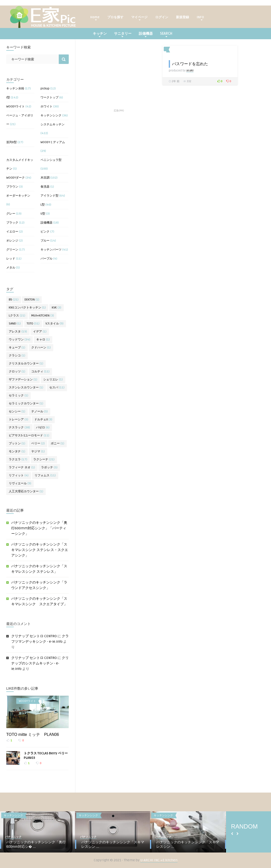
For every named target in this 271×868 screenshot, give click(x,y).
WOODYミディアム (53, 142)
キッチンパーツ (51, 250)
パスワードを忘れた (190, 64)
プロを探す (115, 17)
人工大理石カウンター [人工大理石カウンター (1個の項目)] (26, 491)
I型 (8, 98)
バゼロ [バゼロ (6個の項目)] (43, 428)
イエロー (12, 232)
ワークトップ (49, 98)
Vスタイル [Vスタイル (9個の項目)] (54, 324)
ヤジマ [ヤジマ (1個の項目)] (38, 451)
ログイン (162, 17)
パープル (46, 259)
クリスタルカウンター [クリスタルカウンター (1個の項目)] (26, 364)
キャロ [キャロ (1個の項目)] (43, 340)
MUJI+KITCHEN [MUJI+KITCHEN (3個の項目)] (43, 316)
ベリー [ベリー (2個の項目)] (38, 443)
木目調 (45, 178)
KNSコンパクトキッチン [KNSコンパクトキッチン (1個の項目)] (27, 308)
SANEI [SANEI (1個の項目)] (15, 324)
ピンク (45, 232)
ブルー (45, 241)
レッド (11, 259)
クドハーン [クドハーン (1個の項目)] (41, 348)
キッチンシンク (51, 116)
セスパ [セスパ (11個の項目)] (57, 388)
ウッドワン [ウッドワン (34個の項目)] (19, 340)
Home (95, 18)
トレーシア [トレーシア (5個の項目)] (18, 420)
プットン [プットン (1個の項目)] (17, 443)
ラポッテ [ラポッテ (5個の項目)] (49, 467)
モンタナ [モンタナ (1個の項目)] (17, 451)
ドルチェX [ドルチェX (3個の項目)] (43, 420)
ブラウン (12, 187)
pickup (45, 89)
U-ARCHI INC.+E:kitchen (159, 860)
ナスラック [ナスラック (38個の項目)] (19, 428)
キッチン (100, 34)
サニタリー (123, 34)
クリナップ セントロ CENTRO (34, 636)
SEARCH (166, 34)
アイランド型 (49, 196)
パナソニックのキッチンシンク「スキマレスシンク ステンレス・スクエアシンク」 (40, 550)
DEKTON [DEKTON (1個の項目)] (32, 300)
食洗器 (45, 187)
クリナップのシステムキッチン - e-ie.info (40, 663)
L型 (43, 205)
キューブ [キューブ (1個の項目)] (17, 348)
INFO (200, 18)
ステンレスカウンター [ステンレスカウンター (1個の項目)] (26, 388)
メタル (11, 268)
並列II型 (11, 142)
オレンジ (12, 241)
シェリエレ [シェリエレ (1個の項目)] (53, 380)
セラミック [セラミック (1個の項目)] (18, 396)
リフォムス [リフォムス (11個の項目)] (45, 475)
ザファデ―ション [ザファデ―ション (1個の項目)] (23, 380)
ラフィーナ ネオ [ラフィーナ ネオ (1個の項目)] (22, 467)
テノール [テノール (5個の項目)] (39, 412)
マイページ (139, 18)
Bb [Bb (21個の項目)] (14, 300)
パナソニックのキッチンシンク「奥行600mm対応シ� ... (36, 844)
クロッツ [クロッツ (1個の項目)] (17, 372)
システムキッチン (52, 125)
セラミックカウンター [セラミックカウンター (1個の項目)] (26, 404)
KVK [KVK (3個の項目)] (56, 308)
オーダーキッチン (18, 196)
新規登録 (182, 17)
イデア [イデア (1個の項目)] (40, 332)
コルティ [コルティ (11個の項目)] (40, 372)
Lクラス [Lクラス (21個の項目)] (17, 316)
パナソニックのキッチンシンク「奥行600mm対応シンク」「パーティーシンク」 (39, 528)
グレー (11, 214)
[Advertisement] (119, 77)
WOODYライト (15, 107)
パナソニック (13, 837)
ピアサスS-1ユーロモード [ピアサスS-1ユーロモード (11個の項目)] (29, 435)
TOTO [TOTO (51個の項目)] (33, 324)
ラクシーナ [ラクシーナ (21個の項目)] (44, 459)
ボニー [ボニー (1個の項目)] (57, 443)
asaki (190, 71)
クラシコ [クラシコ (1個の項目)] (17, 356)
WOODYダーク (15, 178)
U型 (43, 214)
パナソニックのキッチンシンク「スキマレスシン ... (113, 844)
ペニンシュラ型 (51, 160)
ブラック (12, 223)
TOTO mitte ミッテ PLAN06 (33, 734)
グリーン (12, 250)
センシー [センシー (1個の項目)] (17, 412)
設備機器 (146, 34)
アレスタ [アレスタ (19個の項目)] (18, 332)
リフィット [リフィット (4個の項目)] (19, 475)
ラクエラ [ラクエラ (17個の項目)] (18, 459)
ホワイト (46, 107)
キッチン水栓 (15, 89)
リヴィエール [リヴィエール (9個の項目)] (20, 483)
